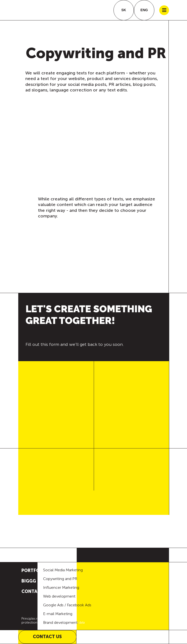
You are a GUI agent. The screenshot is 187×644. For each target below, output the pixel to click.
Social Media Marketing (63, 570)
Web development (59, 596)
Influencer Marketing (61, 587)
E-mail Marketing (58, 614)
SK (124, 10)
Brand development (60, 622)
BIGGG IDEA (34, 581)
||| (164, 10)
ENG (144, 10)
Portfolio (34, 571)
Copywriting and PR (60, 579)
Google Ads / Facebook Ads (67, 605)
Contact (33, 591)
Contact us (47, 637)
